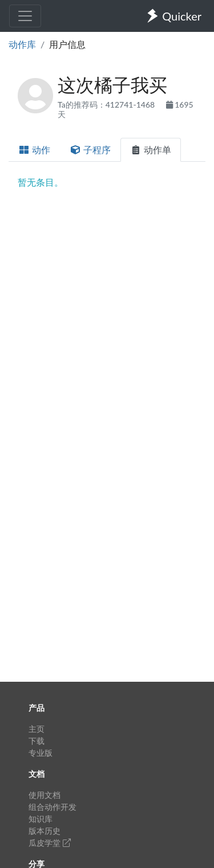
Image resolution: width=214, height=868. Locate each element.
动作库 (22, 44)
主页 (37, 729)
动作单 (151, 150)
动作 (34, 150)
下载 (37, 741)
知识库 (41, 819)
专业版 (41, 753)
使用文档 (45, 795)
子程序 (90, 150)
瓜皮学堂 (50, 843)
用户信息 (67, 44)
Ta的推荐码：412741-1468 (107, 105)
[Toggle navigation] (25, 16)
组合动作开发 (53, 807)
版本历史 (45, 831)
